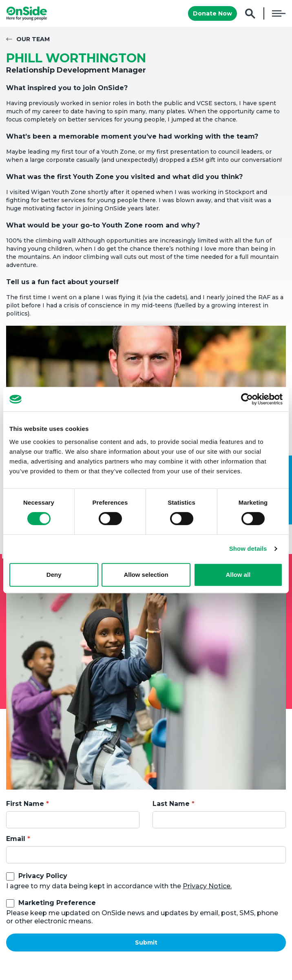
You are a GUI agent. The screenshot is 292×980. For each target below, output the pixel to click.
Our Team (33, 39)
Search (250, 14)
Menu (279, 13)
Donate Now (212, 13)
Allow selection (146, 575)
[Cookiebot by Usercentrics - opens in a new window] (247, 399)
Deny (54, 575)
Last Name (171, 804)
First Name (25, 804)
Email (16, 839)
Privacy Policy (43, 876)
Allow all (238, 575)
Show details (248, 548)
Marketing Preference (57, 903)
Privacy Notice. (207, 886)
